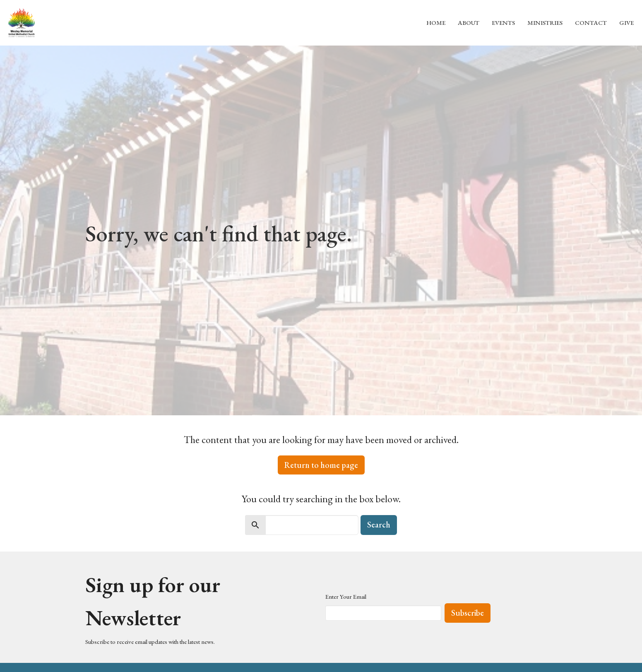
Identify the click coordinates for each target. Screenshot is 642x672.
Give (626, 23)
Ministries (545, 23)
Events (503, 23)
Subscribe (468, 613)
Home (436, 23)
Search (379, 525)
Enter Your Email (346, 596)
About (469, 23)
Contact (591, 23)
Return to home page (321, 465)
